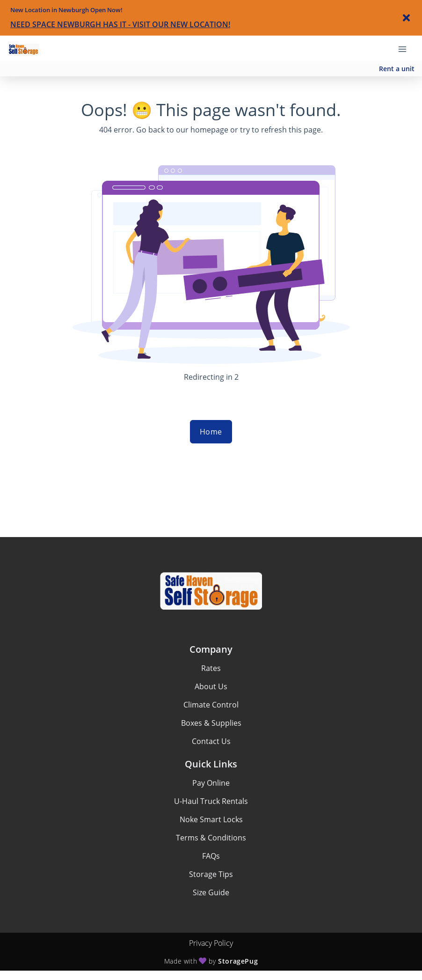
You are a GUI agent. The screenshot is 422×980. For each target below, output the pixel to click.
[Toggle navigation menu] (406, 48)
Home (211, 432)
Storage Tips (211, 874)
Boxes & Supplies (211, 723)
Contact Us (211, 741)
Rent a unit (397, 69)
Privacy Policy (211, 943)
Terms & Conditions (211, 838)
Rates (211, 668)
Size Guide (211, 892)
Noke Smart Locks (211, 819)
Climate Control (211, 705)
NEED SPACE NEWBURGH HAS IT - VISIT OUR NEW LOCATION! (120, 24)
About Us (211, 686)
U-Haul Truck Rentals (211, 801)
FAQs (211, 856)
